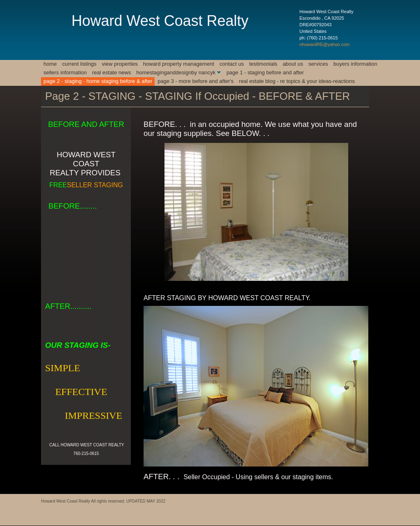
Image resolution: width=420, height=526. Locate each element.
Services (318, 64)
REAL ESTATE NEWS (112, 72)
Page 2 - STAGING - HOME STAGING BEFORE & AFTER (98, 81)
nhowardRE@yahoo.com (324, 44)
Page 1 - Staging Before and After (265, 72)
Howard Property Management (179, 64)
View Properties (120, 64)
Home (50, 64)
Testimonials (263, 64)
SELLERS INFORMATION (65, 72)
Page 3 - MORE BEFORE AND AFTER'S (195, 81)
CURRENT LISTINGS (80, 64)
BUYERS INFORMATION (355, 64)
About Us (293, 64)
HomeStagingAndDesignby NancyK (176, 72)
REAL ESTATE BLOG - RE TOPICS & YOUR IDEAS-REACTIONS (297, 81)
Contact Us (232, 64)
